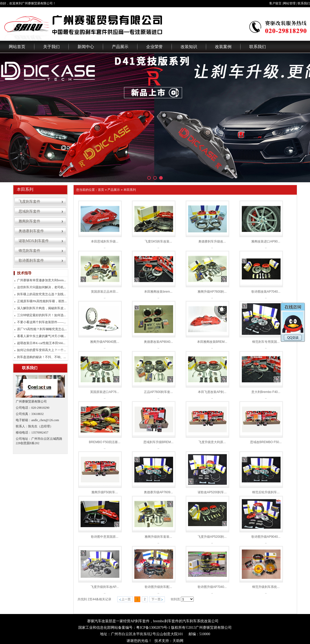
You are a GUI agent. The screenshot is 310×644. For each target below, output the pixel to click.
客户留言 (275, 3)
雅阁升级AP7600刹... (212, 292)
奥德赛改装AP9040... (158, 342)
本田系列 (130, 190)
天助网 (178, 641)
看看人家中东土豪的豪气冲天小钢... (41, 336)
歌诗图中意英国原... (105, 537)
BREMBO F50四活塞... (105, 442)
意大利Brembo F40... (266, 392)
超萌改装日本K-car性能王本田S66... (41, 343)
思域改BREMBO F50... (266, 442)
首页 (101, 190)
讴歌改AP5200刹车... (212, 492)
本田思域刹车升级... (105, 241)
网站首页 (17, 47)
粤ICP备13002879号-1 (153, 628)
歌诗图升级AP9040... (266, 537)
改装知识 (189, 47)
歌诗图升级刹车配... (158, 587)
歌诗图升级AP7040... (212, 587)
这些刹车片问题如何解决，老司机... (41, 287)
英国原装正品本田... (105, 292)
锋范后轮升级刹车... (266, 492)
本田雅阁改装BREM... (212, 342)
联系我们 (304, 3)
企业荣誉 (154, 47)
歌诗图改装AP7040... (266, 292)
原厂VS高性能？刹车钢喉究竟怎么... (42, 329)
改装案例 (223, 47)
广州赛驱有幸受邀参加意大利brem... (42, 280)
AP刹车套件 (140, 621)
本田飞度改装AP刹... (212, 392)
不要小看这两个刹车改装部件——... (41, 322)
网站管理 (289, 3)
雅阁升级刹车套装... (158, 537)
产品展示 (120, 47)
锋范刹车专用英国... (266, 342)
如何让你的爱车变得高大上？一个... (41, 350)
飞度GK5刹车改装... (158, 241)
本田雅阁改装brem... (158, 292)
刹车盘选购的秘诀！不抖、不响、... (41, 357)
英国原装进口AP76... (104, 392)
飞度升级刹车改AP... (105, 587)
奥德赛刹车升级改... (212, 241)
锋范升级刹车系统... (266, 587)
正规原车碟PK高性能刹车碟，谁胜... (42, 301)
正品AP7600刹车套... (158, 392)
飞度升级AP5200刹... (212, 537)
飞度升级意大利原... (212, 442)
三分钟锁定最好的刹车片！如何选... (41, 315)
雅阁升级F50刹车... (105, 492)
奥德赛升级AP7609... (158, 492)
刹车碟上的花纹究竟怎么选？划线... (41, 294)
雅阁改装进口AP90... (266, 241)
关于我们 (51, 47)
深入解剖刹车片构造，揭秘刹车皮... (41, 308)
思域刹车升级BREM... (158, 442)
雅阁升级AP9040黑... (105, 342)
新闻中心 (86, 47)
